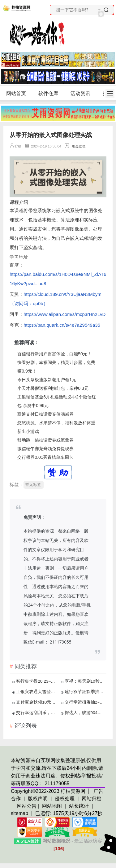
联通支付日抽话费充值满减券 (45, 414)
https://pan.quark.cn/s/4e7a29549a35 (62, 325)
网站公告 (27, 806)
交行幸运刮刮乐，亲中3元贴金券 (36, 713)
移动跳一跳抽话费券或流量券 (45, 440)
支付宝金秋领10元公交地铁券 (36, 702)
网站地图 (52, 806)
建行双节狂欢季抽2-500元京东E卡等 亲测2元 (85, 692)
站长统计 (79, 806)
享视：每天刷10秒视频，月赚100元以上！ (85, 681)
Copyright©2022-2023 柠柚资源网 (48, 791)
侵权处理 (65, 799)
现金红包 (79, 146)
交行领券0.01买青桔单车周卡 (45, 457)
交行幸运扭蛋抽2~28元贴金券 (85, 702)
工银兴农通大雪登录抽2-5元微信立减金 (36, 692)
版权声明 (38, 799)
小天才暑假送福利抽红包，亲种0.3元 (53, 388)
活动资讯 (83, 94)
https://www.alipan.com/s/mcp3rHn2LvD (64, 314)
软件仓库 (51, 94)
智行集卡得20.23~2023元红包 (36, 681)
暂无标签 (33, 484)
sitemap (19, 813)
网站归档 (92, 799)
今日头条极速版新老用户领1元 (47, 380)
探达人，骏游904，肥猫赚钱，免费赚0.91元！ (85, 713)
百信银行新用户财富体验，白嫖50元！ (54, 354)
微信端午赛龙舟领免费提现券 (45, 449)
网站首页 (16, 93)
